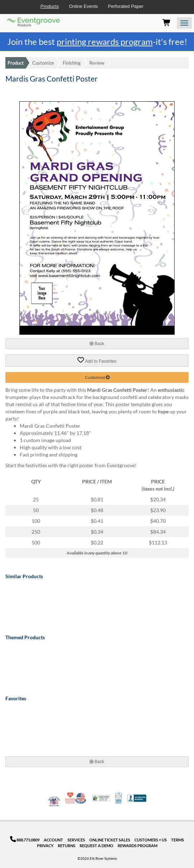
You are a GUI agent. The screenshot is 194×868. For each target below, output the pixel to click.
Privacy (45, 846)
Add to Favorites (97, 360)
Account (53, 840)
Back (97, 344)
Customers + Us (151, 840)
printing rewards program (105, 41)
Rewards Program (138, 846)
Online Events (83, 6)
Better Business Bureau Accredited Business (137, 798)
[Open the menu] (184, 23)
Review (97, 63)
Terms (178, 840)
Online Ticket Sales (110, 840)
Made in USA (81, 798)
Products (50, 6)
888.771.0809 (25, 840)
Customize (43, 63)
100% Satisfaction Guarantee (119, 798)
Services (76, 840)
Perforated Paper (126, 6)
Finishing (72, 63)
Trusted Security (101, 798)
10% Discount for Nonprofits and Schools (71, 798)
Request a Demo (96, 846)
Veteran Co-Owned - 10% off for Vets (54, 803)
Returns (67, 846)
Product (16, 63)
